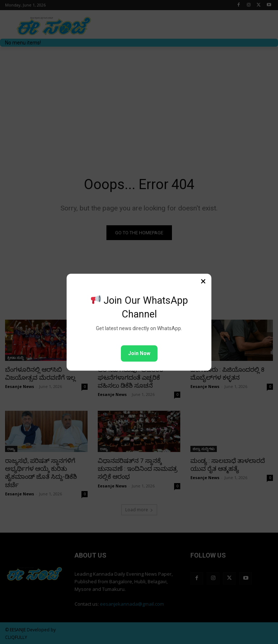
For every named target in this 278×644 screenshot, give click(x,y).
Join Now (139, 353)
